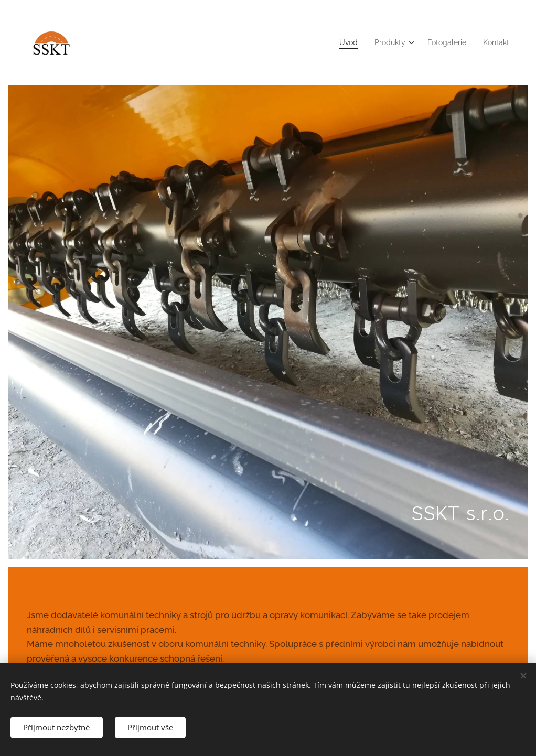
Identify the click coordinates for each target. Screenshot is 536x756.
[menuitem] (337, 42)
